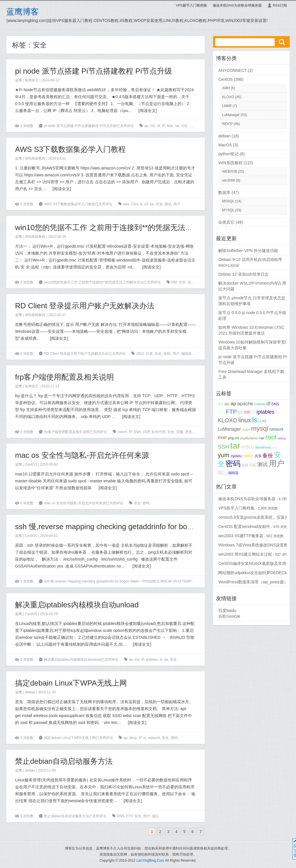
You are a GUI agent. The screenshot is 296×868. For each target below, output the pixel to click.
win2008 (229, 180)
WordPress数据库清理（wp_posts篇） (253, 582)
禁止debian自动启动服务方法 (64, 761)
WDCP (227, 124)
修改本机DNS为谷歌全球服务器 (237, 5)
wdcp (248, 447)
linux (245, 420)
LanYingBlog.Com (150, 860)
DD (152, 126)
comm (122, 432)
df (158, 126)
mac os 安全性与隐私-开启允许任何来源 (82, 455)
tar (177, 126)
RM (174, 282)
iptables (152, 660)
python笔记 (228, 154)
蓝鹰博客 (23, 12)
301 (220, 404)
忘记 (245, 465)
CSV (135, 204)
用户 (177, 204)
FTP (129, 816)
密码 (167, 354)
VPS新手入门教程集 (191, 5)
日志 (253, 465)
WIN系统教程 (35, 158)
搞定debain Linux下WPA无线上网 (71, 683)
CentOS (31, 464)
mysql (260, 429)
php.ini (234, 438)
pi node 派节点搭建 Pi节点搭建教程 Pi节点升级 (94, 71)
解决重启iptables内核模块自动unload (77, 605)
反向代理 (158, 432)
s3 (146, 204)
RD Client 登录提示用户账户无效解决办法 (85, 306)
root (271, 437)
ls (141, 204)
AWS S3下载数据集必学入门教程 (70, 149)
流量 (202, 126)
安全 (193, 126)
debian (30, 692)
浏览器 (190, 432)
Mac (170, 126)
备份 (268, 456)
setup (282, 438)
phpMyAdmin (249, 438)
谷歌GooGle (229, 616)
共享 (182, 282)
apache (245, 404)
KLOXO (228, 97)
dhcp (133, 738)
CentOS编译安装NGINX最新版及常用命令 (256, 563)
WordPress (263, 447)
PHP (222, 438)
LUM (262, 421)
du (131, 660)
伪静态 (248, 456)
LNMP (227, 106)
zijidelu (236, 456)
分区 (184, 126)
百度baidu (227, 611)
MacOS (225, 145)
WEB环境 (229, 171)
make (246, 430)
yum (223, 455)
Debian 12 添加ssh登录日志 (243, 274)
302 (227, 404)
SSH (137, 432)
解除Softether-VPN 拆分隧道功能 (248, 251)
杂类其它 (32, 80)
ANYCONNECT (232, 70)
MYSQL (228, 210)
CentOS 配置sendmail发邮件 (244, 527)
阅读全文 (148, 111)
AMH (226, 88)
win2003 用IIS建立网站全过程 (245, 554)
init (137, 660)
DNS (121, 816)
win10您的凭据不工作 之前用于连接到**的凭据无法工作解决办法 (123, 227)
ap (146, 126)
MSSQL (228, 201)
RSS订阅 (277, 5)
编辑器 (186, 354)
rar (262, 438)
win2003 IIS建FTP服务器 (241, 536)
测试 (168, 204)
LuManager (231, 115)
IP (163, 126)
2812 (140, 354)
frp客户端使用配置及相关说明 (64, 377)
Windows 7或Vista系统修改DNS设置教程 (255, 545)
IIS (240, 412)
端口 (156, 816)
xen (275, 447)
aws (126, 204)
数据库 (224, 193)
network (154, 738)
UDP (146, 432)
